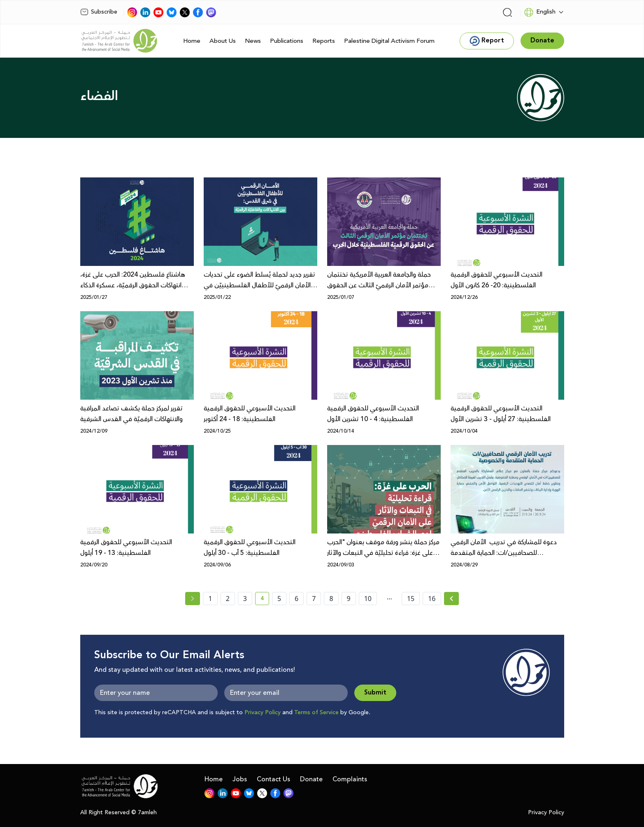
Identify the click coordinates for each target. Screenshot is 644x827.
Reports (324, 41)
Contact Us (273, 779)
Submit (375, 693)
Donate (311, 779)
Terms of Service (316, 713)
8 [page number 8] (331, 599)
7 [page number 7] (314, 599)
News (253, 41)
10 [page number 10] (368, 599)
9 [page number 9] (349, 599)
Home (192, 41)
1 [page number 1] (210, 599)
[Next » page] (451, 599)
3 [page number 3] (245, 599)
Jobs (240, 779)
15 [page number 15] (411, 599)
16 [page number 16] (432, 599)
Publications (287, 41)
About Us (223, 41)
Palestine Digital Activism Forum (389, 41)
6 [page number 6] (296, 599)
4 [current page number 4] (265, 600)
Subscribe (99, 12)
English (540, 12)
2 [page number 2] (228, 599)
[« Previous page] (193, 599)
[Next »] (452, 599)
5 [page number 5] (279, 599)
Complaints (350, 779)
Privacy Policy (263, 713)
